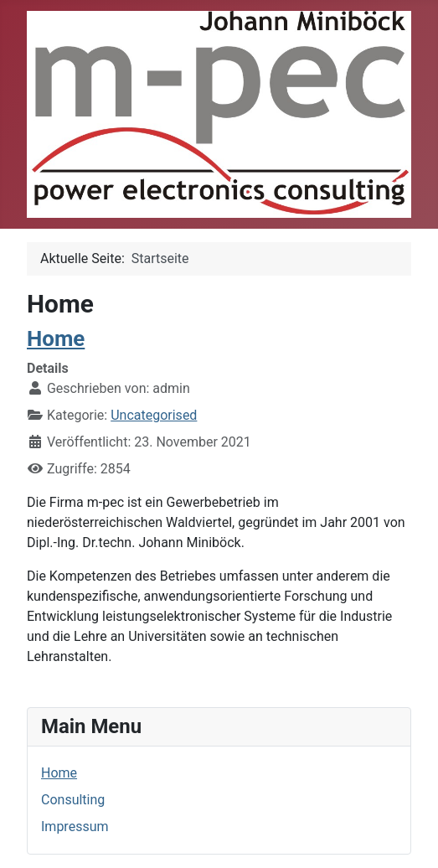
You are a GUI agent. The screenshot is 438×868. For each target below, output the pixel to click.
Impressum (75, 827)
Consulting (73, 800)
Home (59, 773)
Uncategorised (154, 415)
